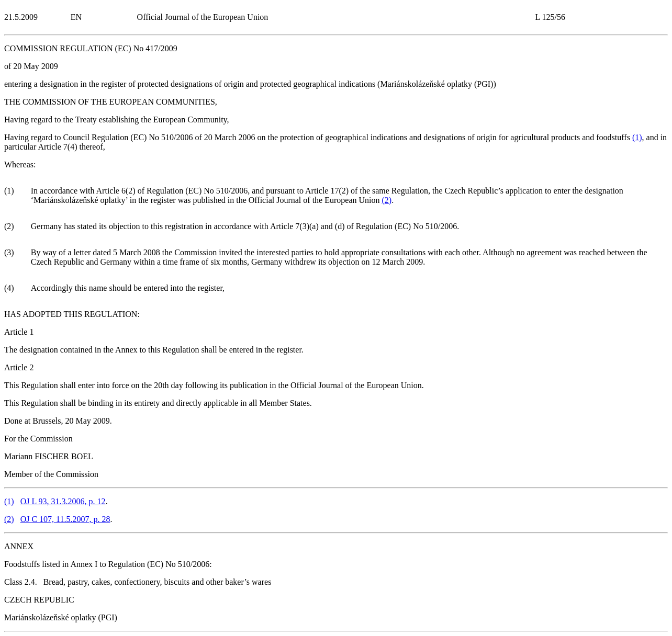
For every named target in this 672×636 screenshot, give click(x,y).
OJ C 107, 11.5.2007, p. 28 (65, 519)
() (637, 137)
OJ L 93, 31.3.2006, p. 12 (63, 501)
